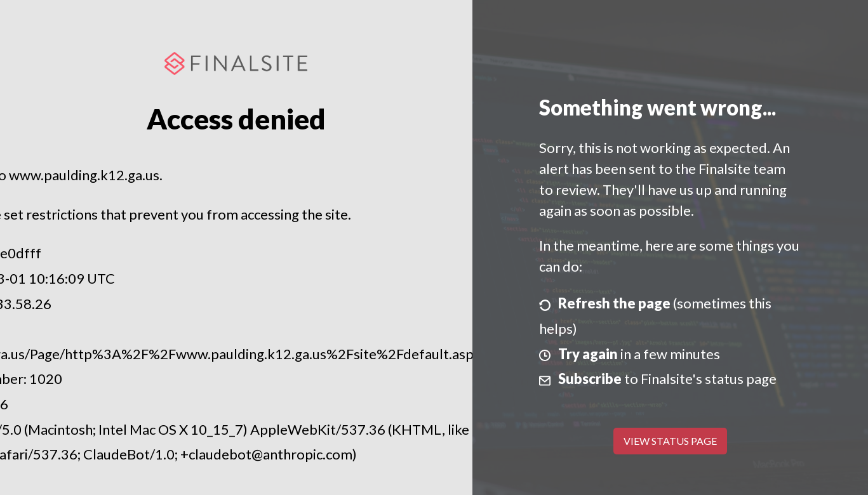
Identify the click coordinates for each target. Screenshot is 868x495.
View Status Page (670, 441)
